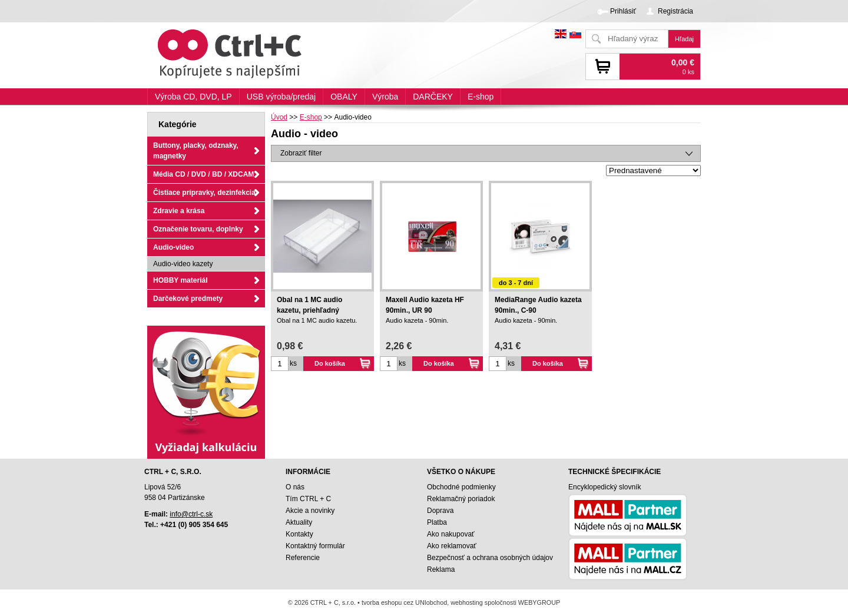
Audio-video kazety (183, 264)
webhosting (467, 602)
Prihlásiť (623, 11)
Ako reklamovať (452, 546)
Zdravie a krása (179, 211)
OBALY (344, 97)
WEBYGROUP (539, 602)
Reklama (441, 569)
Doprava (440, 511)
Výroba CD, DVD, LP (193, 97)
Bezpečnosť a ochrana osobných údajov (490, 558)
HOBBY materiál (180, 280)
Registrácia (675, 11)
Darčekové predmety (188, 299)
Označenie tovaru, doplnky (198, 229)
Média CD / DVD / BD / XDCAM (203, 174)
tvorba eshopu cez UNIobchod (404, 602)
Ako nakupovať (451, 534)
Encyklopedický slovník (604, 487)
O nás (295, 487)
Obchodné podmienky (461, 487)
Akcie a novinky (310, 511)
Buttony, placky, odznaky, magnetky (196, 151)
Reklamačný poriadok (461, 499)
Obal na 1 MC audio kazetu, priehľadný (309, 305)
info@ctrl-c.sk (191, 514)
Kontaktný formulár (315, 546)
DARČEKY (433, 97)
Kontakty (299, 534)
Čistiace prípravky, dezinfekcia (204, 193)
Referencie (303, 558)
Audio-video (173, 247)
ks (293, 363)
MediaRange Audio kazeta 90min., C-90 (538, 305)
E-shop (481, 97)
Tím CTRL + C (308, 499)
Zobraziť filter (301, 153)
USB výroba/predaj (281, 97)
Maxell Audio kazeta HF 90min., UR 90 (425, 305)
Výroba (385, 97)
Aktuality (299, 522)
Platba (437, 522)
